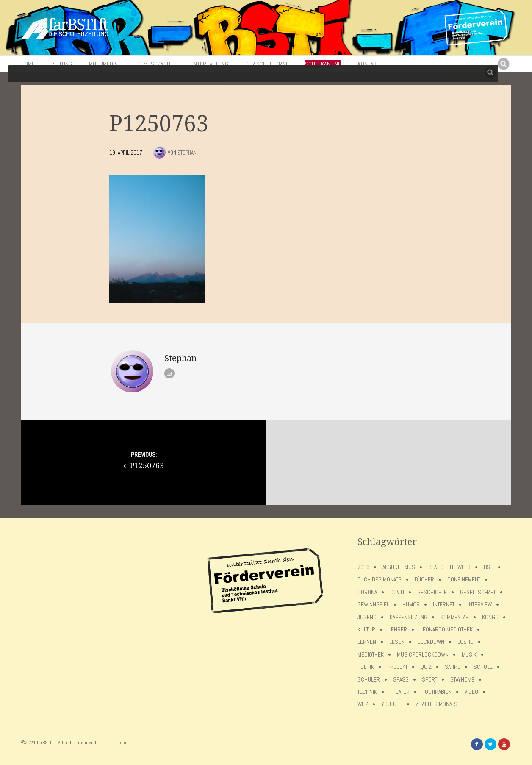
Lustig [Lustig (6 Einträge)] (465, 642)
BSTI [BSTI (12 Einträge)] (489, 567)
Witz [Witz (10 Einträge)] (363, 704)
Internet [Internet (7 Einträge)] (444, 605)
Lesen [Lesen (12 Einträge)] (397, 642)
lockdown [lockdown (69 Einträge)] (431, 642)
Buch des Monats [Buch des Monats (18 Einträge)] (380, 580)
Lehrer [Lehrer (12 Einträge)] (398, 630)
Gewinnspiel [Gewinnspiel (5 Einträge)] (373, 605)
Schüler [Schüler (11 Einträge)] (369, 680)
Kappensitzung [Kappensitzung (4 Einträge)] (409, 617)
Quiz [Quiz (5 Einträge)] (426, 667)
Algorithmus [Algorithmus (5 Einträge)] (399, 567)
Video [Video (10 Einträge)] (471, 692)
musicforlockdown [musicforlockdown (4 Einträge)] (423, 655)
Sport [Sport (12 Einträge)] (429, 680)
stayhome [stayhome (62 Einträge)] (462, 680)
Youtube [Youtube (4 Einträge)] (392, 704)
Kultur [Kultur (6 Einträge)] (366, 630)
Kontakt (369, 64)
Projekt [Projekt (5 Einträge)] (397, 667)
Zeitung (62, 64)
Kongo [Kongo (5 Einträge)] (490, 617)
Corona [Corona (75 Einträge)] (367, 592)
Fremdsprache (154, 64)
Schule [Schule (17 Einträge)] (483, 667)
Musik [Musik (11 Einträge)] (469, 655)
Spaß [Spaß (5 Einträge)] (401, 680)
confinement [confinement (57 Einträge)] (464, 580)
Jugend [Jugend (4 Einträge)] (367, 617)
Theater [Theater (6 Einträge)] (400, 692)
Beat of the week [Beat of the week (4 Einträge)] (449, 567)
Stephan (187, 153)
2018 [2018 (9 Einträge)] (363, 567)
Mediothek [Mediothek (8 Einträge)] (371, 655)
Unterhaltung (209, 64)
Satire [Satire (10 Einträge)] (453, 667)
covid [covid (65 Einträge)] (397, 592)
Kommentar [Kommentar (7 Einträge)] (455, 617)
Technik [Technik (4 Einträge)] (367, 692)
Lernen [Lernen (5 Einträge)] (367, 642)
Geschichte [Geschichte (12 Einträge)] (432, 592)
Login (122, 743)
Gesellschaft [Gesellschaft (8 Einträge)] (478, 592)
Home (28, 64)
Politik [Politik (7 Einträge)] (366, 667)
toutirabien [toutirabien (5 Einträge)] (437, 692)
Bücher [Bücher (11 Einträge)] (424, 580)
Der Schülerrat (267, 64)
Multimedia (103, 64)
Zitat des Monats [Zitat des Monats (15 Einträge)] (436, 704)
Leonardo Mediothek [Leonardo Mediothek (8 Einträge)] (446, 630)
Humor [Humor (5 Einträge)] (411, 605)
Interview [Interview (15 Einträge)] (480, 605)
